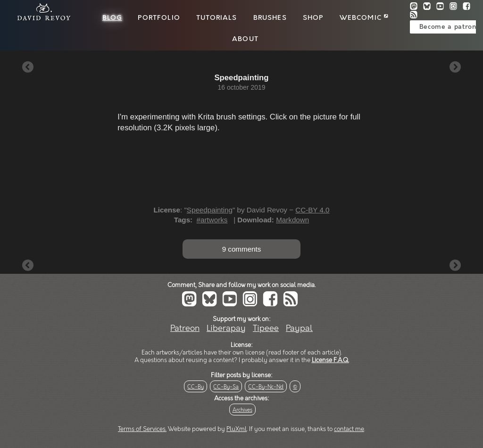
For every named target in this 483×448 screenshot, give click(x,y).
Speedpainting (210, 210)
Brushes (270, 18)
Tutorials (217, 18)
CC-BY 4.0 (312, 210)
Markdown (292, 220)
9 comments (242, 249)
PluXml (237, 429)
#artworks (212, 220)
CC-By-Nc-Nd (266, 387)
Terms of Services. (142, 429)
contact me (349, 429)
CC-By (196, 387)
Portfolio (159, 18)
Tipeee (266, 328)
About (245, 39)
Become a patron (448, 27)
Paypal (299, 328)
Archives (242, 410)
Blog (112, 18)
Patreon (185, 328)
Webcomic (364, 18)
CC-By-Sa (226, 387)
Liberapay (226, 328)
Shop (313, 18)
